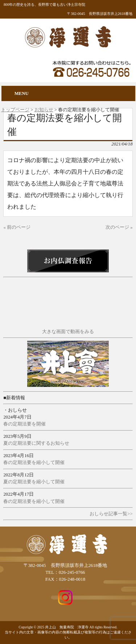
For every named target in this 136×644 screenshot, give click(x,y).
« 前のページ (17, 227)
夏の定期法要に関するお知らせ (36, 443)
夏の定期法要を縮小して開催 (34, 482)
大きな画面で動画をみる (68, 332)
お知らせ (44, 110)
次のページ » (119, 227)
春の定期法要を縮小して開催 (34, 463)
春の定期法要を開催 (24, 424)
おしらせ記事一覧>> (111, 514)
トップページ (15, 110)
